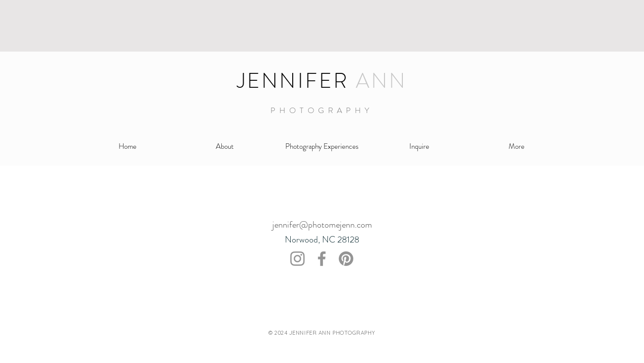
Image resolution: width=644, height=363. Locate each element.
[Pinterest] (346, 259)
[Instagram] (297, 259)
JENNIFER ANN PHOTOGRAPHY (332, 333)
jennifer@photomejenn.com (322, 225)
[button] (322, 147)
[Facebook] (322, 259)
